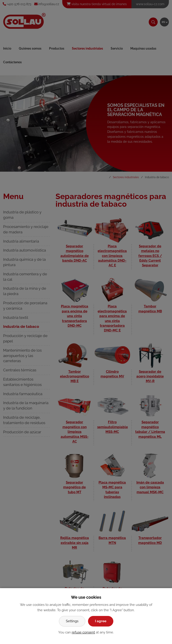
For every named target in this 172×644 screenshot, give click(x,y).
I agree (101, 621)
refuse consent (83, 632)
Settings (72, 621)
